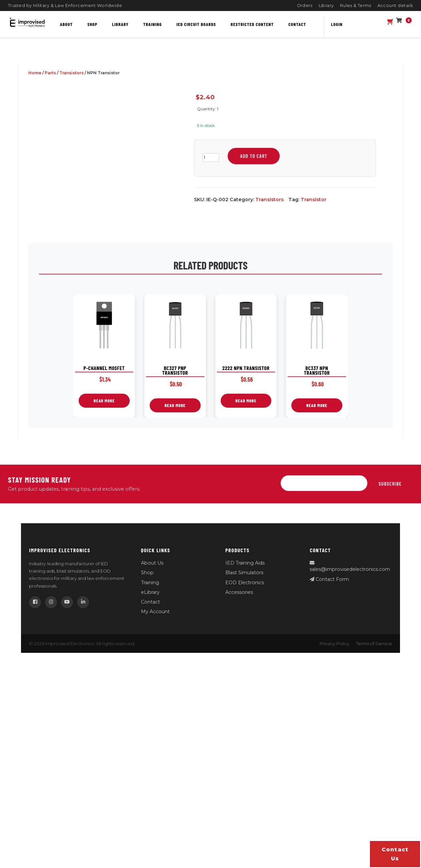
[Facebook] (35, 602)
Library (326, 5)
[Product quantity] (211, 158)
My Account (155, 612)
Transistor (313, 200)
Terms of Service (374, 644)
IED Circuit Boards (196, 24)
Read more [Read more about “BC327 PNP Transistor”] (175, 405)
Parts (50, 73)
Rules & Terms (356, 5)
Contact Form (329, 579)
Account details (395, 5)
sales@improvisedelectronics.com (350, 566)
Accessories (239, 592)
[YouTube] (67, 602)
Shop (92, 24)
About (66, 24)
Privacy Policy (334, 644)
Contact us (395, 854)
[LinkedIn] (83, 602)
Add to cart (254, 156)
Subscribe (390, 484)
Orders (305, 5)
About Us (152, 563)
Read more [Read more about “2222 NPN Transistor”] (246, 401)
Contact (297, 24)
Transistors (71, 73)
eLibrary (150, 592)
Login (337, 24)
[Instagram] (51, 602)
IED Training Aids (245, 563)
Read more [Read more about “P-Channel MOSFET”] (104, 401)
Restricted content (252, 24)
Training (153, 24)
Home (35, 73)
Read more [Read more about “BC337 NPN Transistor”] (317, 405)
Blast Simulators (244, 573)
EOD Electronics (245, 583)
